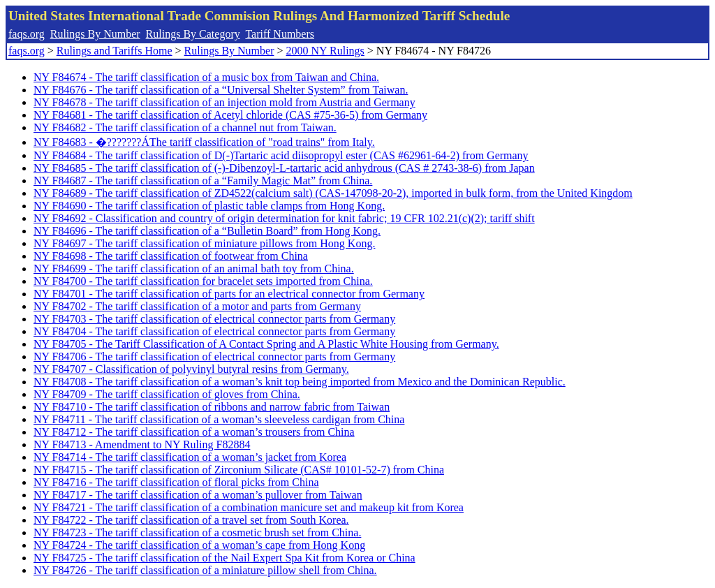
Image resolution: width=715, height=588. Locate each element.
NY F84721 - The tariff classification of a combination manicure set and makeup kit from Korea (249, 507)
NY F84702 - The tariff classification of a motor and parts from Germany (197, 306)
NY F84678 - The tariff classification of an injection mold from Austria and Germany (224, 102)
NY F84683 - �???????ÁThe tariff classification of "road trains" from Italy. (204, 142)
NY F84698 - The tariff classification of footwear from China (171, 256)
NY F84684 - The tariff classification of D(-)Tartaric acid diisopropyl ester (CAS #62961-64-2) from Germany (281, 155)
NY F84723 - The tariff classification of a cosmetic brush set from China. (197, 532)
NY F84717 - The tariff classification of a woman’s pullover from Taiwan (198, 495)
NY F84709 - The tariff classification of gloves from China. (167, 394)
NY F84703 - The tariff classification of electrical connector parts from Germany (214, 319)
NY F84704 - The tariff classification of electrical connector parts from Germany (214, 331)
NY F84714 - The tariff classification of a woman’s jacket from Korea (190, 457)
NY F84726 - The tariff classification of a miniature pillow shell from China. (205, 570)
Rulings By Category (193, 34)
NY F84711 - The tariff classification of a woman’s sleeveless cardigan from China (219, 419)
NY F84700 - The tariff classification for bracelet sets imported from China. (203, 281)
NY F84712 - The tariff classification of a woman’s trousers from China (194, 432)
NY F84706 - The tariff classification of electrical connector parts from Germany (214, 357)
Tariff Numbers (280, 34)
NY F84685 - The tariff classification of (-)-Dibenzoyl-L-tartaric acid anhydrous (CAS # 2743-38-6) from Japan (284, 168)
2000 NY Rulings (325, 51)
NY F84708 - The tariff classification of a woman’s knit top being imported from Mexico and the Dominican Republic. (300, 382)
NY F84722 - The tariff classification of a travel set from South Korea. (191, 520)
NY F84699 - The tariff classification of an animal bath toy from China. (194, 269)
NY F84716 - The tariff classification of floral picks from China (176, 482)
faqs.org (27, 34)
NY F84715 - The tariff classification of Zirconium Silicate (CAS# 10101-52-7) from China (239, 470)
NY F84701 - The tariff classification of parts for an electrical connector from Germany (229, 294)
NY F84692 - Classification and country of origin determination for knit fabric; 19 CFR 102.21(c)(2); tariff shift (284, 218)
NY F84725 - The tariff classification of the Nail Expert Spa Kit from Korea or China (224, 558)
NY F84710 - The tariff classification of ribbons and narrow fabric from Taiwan (212, 407)
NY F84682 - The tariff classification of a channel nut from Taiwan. (185, 127)
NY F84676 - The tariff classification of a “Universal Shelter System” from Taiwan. (221, 90)
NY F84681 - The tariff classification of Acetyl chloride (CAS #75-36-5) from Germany (230, 115)
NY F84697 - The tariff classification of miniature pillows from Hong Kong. (204, 243)
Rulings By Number (95, 34)
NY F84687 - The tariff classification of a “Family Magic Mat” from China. (203, 181)
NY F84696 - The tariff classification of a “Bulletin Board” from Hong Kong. (207, 231)
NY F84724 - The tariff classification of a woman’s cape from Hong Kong (199, 545)
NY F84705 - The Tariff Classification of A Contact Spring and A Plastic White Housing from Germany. (266, 344)
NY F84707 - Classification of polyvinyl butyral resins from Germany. (191, 369)
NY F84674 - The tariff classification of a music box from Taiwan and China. (206, 77)
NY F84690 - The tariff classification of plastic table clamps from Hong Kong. (209, 206)
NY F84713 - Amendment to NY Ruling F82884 (142, 444)
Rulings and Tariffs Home (115, 51)
